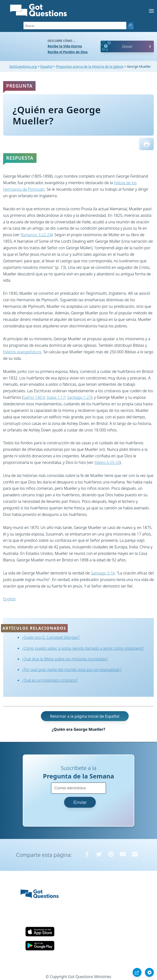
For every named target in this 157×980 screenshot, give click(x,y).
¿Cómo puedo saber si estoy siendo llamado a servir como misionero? (83, 648)
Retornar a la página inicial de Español (85, 716)
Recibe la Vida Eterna (65, 46)
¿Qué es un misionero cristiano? (50, 680)
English (9, 599)
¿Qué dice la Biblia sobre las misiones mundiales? (65, 659)
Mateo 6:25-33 (107, 462)
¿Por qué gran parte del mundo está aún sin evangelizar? (72, 670)
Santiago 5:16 (103, 573)
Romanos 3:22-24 (36, 235)
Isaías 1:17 (56, 397)
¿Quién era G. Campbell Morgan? (51, 637)
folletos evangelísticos (22, 352)
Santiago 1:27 (79, 397)
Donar (127, 46)
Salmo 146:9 (34, 397)
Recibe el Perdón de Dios (68, 52)
